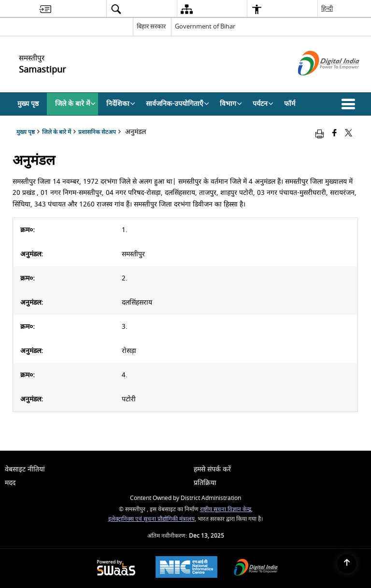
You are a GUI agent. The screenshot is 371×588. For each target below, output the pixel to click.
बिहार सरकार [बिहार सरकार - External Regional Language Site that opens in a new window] (151, 26)
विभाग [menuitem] (231, 104)
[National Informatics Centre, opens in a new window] (186, 568)
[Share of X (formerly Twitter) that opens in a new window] (349, 134)
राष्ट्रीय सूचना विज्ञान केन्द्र (226, 509)
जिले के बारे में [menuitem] (75, 104)
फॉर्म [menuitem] (290, 104)
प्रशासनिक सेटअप (97, 132)
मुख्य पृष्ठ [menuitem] (28, 104)
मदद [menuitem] (10, 483)
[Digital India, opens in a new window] (256, 568)
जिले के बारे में (57, 132)
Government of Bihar (205, 26)
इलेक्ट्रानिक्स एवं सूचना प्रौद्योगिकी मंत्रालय (151, 519)
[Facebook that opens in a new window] (335, 134)
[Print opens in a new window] (320, 134)
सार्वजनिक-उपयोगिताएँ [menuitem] (178, 104)
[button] (350, 104)
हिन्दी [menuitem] (327, 8)
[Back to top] (347, 564)
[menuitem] (45, 9)
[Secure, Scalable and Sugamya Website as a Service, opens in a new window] (116, 568)
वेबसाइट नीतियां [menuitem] (25, 469)
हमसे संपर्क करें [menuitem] (212, 469)
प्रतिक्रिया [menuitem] (205, 483)
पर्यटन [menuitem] (263, 104)
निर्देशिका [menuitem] (121, 104)
